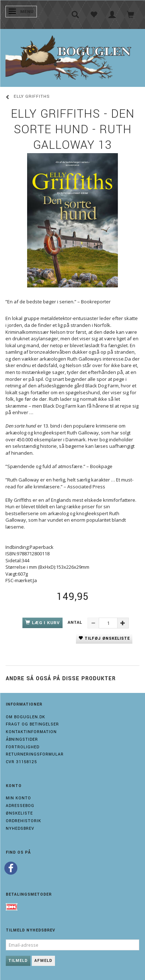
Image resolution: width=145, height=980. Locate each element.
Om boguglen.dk (25, 717)
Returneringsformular (35, 754)
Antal (76, 623)
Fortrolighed (23, 747)
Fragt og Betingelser (32, 724)
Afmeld (43, 961)
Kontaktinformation (31, 732)
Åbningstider (22, 739)
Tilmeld (18, 961)
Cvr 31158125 (21, 762)
